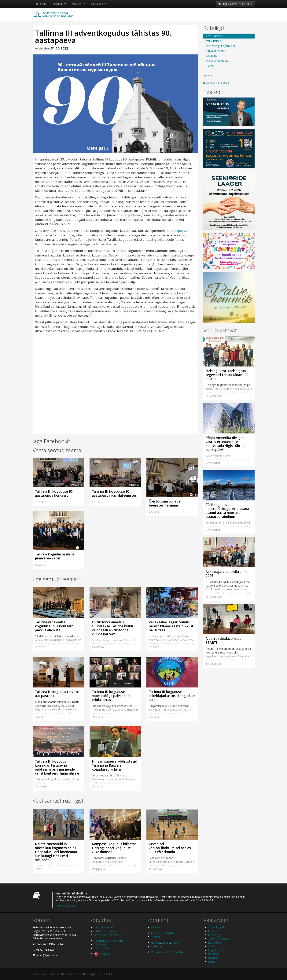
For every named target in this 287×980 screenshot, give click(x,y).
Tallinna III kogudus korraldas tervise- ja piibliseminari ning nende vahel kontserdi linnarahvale (57, 767)
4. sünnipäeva (177, 231)
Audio (175, 943)
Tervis (210, 66)
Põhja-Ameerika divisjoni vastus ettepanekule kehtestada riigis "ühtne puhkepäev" (226, 444)
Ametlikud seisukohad (108, 935)
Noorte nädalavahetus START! (223, 641)
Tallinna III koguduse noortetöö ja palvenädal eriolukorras (111, 696)
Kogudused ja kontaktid (109, 941)
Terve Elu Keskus (219, 939)
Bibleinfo (213, 954)
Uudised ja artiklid (162, 933)
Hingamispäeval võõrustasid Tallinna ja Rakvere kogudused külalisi (114, 765)
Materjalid (157, 946)
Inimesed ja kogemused (221, 46)
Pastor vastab (176, 952)
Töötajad (100, 944)
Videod (166, 943)
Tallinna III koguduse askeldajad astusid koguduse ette (172, 696)
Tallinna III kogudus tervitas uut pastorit (57, 694)
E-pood (213, 931)
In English (102, 954)
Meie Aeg (214, 935)
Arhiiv (211, 946)
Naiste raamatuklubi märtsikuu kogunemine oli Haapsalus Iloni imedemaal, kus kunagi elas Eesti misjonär (57, 852)
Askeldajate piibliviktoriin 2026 (226, 574)
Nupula (212, 958)
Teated (212, 92)
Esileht (41, 4)
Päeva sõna (158, 952)
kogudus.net (216, 950)
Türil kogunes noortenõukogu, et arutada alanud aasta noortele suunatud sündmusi (227, 511)
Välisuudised (214, 41)
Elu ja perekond (216, 51)
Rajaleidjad (215, 943)
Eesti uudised (214, 36)
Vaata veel (99, 4)
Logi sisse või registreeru (235, 4)
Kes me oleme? (104, 927)
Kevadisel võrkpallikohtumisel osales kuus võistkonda (170, 848)
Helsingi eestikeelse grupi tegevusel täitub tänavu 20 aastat (227, 375)
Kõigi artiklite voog (216, 83)
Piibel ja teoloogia (217, 61)
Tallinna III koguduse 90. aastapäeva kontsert (54, 493)
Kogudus (59, 4)
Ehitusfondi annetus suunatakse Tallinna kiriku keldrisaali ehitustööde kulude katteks (112, 628)
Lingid (212, 962)
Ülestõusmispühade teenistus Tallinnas (165, 503)
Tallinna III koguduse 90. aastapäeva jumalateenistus (114, 493)
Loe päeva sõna (67, 906)
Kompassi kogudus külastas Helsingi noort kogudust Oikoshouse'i (114, 848)
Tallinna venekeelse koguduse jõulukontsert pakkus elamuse (54, 626)
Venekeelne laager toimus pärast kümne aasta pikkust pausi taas (171, 626)
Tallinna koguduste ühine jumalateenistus (55, 556)
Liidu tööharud (103, 948)
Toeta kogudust (218, 927)
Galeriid (156, 943)
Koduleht (78, 4)
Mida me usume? (105, 931)
